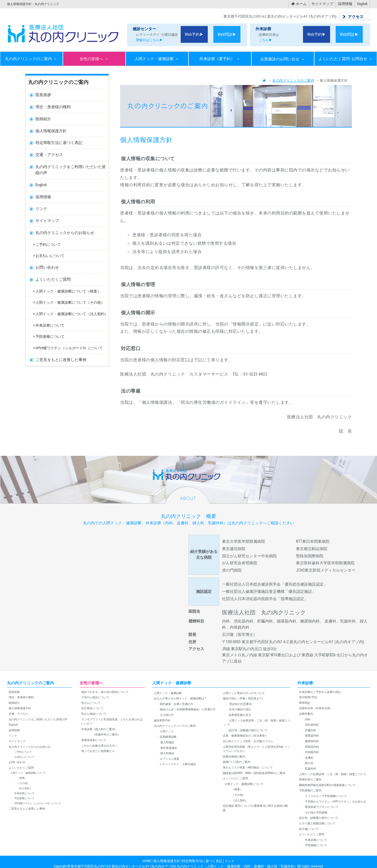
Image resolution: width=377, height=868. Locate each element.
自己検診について (92, 708)
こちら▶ (264, 40)
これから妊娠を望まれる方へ (99, 746)
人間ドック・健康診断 (157, 59)
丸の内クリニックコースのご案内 (175, 726)
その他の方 (167, 715)
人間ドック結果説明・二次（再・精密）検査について (333, 774)
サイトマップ (322, 4)
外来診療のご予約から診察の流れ (320, 692)
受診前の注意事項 (240, 704)
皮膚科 (309, 758)
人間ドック (167, 731)
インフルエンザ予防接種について (326, 796)
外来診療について (50, 325)
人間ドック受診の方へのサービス (244, 693)
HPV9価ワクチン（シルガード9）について (69, 348)
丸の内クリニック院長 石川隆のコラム (248, 741)
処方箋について (309, 829)
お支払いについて (50, 256)
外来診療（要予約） (220, 59)
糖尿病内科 (312, 741)
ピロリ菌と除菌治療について (317, 823)
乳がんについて (91, 703)
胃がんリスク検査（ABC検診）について (248, 767)
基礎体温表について (94, 740)
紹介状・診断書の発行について (248, 730)
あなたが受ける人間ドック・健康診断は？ (180, 698)
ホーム (299, 4)
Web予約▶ (194, 34)
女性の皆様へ (94, 59)
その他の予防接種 (316, 812)
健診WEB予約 (162, 720)
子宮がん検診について (95, 697)
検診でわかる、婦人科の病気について (105, 692)
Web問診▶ (227, 34)
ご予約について (48, 245)
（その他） (23, 783)
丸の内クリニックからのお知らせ (65, 233)
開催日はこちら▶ (148, 40)
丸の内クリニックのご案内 (31, 59)
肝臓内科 (311, 730)
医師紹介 (43, 119)
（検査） (22, 778)
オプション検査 (170, 759)
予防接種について (50, 337)
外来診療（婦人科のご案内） (99, 729)
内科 (308, 719)
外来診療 (305, 683)
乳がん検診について (94, 714)
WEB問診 (305, 703)
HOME (147, 861)
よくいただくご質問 (53, 279)
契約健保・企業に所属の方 (176, 704)
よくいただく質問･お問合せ (346, 59)
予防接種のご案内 (310, 790)
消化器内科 (312, 725)
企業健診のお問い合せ (283, 59)
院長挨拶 (43, 95)
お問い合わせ (47, 267)
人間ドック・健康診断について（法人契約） (72, 314)
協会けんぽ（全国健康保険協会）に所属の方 (188, 709)
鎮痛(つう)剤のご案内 (237, 762)
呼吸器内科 (312, 747)
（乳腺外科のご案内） (101, 734)
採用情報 (345, 4)
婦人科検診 (167, 753)
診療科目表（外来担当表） (316, 708)
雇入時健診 (167, 742)
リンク (41, 209)
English (362, 4)
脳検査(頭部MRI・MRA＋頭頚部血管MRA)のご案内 (254, 773)
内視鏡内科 (312, 752)
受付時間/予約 (308, 697)
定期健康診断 (168, 737)
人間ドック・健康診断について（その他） (70, 302)
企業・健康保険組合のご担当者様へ (245, 736)
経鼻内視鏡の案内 (234, 757)
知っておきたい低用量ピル (98, 751)
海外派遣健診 (168, 748)
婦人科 (309, 763)
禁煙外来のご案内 (310, 779)
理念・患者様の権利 (53, 107)
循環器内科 (312, 736)
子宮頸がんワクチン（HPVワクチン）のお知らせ (336, 802)
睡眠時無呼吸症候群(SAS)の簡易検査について (327, 785)
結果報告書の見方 (240, 715)
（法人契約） (25, 788)
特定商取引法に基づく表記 (59, 143)
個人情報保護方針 (51, 131)
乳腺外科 (311, 769)
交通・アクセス (49, 155)
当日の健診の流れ (240, 709)
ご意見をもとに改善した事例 (61, 360)
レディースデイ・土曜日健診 (178, 764)
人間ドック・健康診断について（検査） (68, 291)
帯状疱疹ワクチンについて (322, 807)
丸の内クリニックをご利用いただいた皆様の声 (71, 170)
